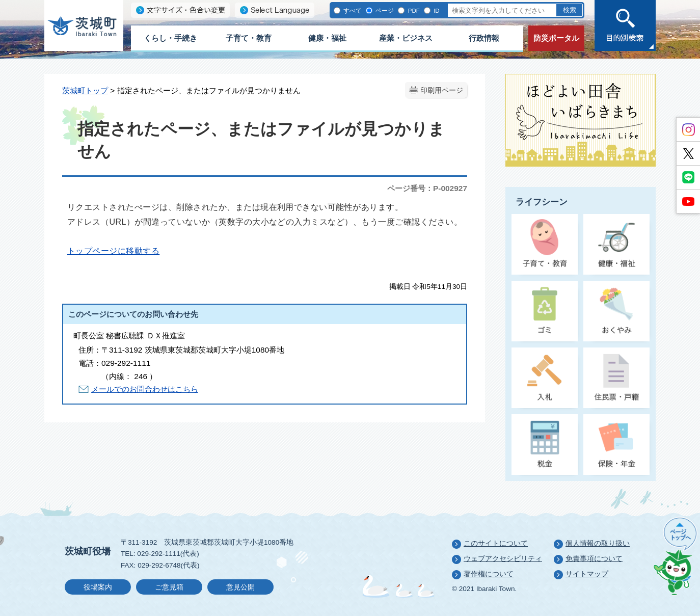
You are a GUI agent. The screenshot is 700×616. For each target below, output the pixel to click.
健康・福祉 (327, 38)
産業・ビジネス (406, 38)
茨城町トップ (85, 90)
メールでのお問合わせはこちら (145, 389)
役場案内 (98, 587)
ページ (384, 10)
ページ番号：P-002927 (427, 188)
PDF (413, 10)
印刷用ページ (442, 90)
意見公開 (240, 587)
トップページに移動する (113, 251)
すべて (352, 10)
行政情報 (484, 38)
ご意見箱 (169, 587)
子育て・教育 (249, 38)
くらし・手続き (170, 38)
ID (436, 10)
